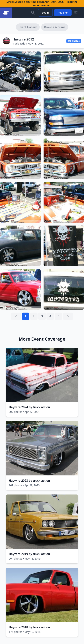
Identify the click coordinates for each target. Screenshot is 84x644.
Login (45, 13)
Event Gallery (28, 27)
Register (63, 13)
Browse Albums (55, 27)
